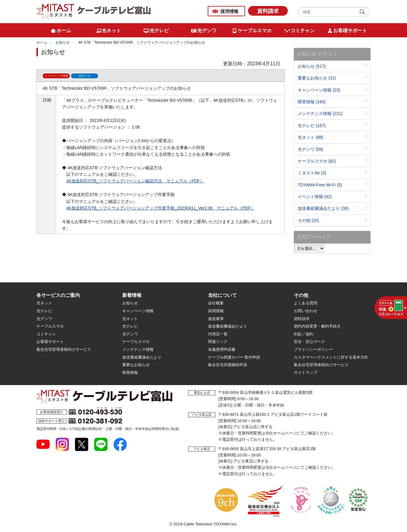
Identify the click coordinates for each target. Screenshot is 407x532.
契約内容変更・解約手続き (317, 326)
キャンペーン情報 (319, 90)
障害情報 (312, 102)
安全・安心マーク (309, 342)
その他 (308, 220)
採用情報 (229, 11)
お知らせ (63, 42)
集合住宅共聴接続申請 (228, 365)
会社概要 (216, 303)
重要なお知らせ (317, 78)
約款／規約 (304, 334)
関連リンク (218, 342)
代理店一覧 (218, 334)
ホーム (42, 42)
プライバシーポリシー (313, 349)
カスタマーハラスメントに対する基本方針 (331, 357)
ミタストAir (312, 173)
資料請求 (268, 11)
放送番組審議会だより (323, 208)
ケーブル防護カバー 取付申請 (234, 357)
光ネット (311, 137)
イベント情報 (315, 197)
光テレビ (312, 126)
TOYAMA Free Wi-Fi (320, 185)
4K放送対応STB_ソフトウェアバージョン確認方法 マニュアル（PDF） (135, 181)
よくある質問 (306, 303)
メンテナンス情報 (320, 114)
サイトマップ (306, 373)
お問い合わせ (306, 311)
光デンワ (311, 149)
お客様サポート (50, 342)
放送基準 (216, 319)
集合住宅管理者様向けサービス (64, 349)
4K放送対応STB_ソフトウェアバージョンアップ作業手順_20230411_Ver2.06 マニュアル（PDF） (160, 208)
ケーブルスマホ (317, 161)
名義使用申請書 (222, 349)
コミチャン (46, 334)
